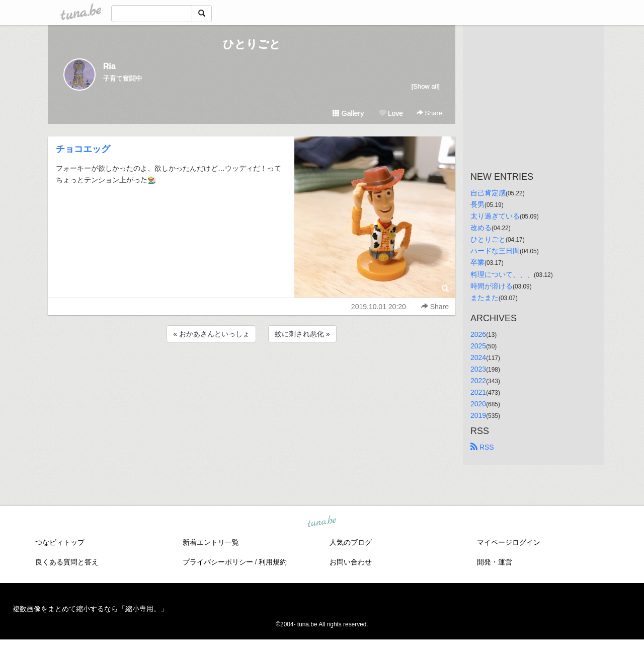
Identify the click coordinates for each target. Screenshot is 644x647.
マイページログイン (509, 542)
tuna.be (321, 522)
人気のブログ (351, 542)
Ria (109, 66)
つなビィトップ (60, 542)
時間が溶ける (492, 286)
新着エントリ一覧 (211, 542)
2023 (478, 369)
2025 (478, 346)
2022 (478, 381)
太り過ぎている (495, 216)
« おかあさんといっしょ (211, 334)
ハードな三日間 (495, 251)
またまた (485, 298)
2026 (478, 334)
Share (429, 113)
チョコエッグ (83, 149)
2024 (478, 357)
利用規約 (273, 562)
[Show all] (426, 86)
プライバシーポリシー (218, 562)
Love (391, 113)
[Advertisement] (252, 372)
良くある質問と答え (67, 562)
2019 (478, 415)
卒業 (477, 262)
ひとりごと (252, 44)
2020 (478, 404)
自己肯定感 (488, 193)
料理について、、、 (502, 274)
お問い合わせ (351, 562)
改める (481, 228)
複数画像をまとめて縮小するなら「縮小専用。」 (90, 609)
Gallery (348, 113)
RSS (482, 447)
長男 (477, 204)
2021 (478, 392)
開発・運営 (495, 562)
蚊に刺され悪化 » (302, 334)
